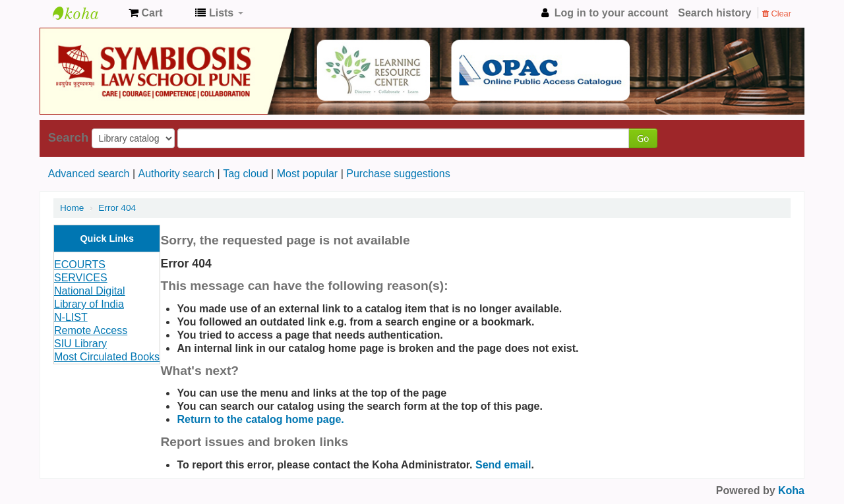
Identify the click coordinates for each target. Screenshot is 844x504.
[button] (145, 13)
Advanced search (89, 174)
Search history (714, 13)
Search (68, 138)
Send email (503, 465)
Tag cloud (246, 174)
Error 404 (117, 208)
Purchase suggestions (398, 174)
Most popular (308, 174)
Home (72, 208)
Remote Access (91, 330)
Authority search (176, 174)
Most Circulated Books (107, 357)
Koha (791, 490)
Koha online (86, 13)
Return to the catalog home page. (260, 419)
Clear (777, 14)
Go (643, 138)
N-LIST (71, 317)
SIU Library (80, 344)
